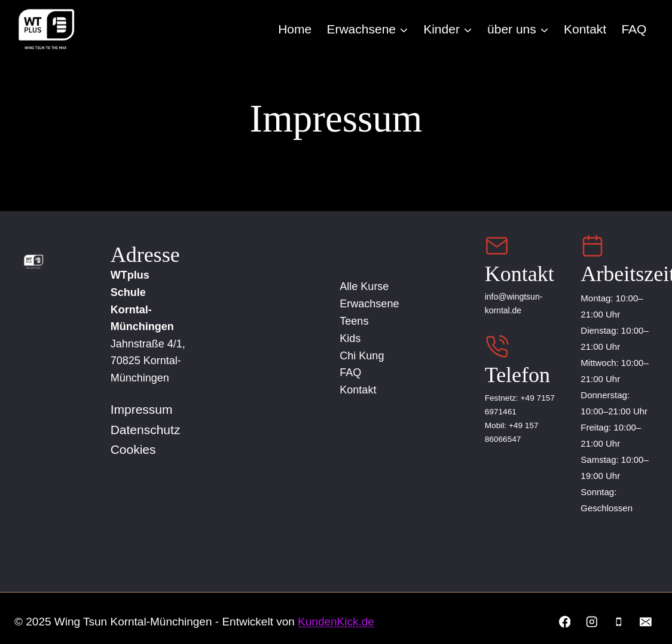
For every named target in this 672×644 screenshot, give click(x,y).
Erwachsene (375, 304)
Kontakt (585, 29)
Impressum (142, 409)
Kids (355, 338)
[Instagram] (592, 622)
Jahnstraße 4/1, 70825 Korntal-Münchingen (148, 361)
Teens (359, 321)
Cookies (133, 449)
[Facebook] (564, 622)
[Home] (29, 261)
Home (295, 29)
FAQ (634, 29)
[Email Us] (497, 245)
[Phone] (618, 622)
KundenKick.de (336, 622)
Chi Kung (367, 355)
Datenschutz (146, 429)
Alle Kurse (369, 286)
